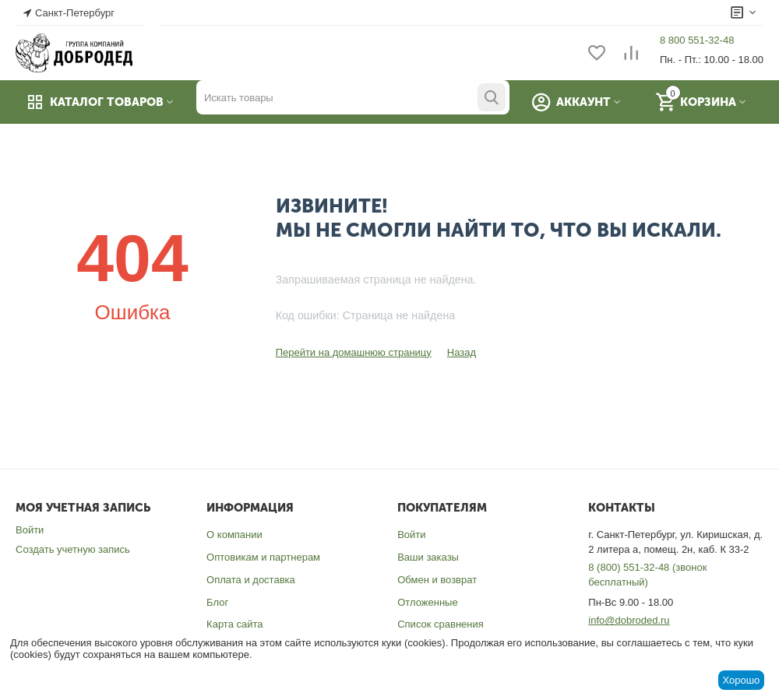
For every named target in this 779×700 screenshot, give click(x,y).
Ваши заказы (428, 557)
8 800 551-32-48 (697, 40)
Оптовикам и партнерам (263, 557)
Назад (462, 352)
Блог (217, 602)
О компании (234, 535)
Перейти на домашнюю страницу (354, 352)
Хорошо (741, 680)
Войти (30, 530)
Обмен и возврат (437, 580)
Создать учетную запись (73, 549)
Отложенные (427, 602)
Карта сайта (234, 624)
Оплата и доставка (251, 580)
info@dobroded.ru (629, 620)
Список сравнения (441, 624)
